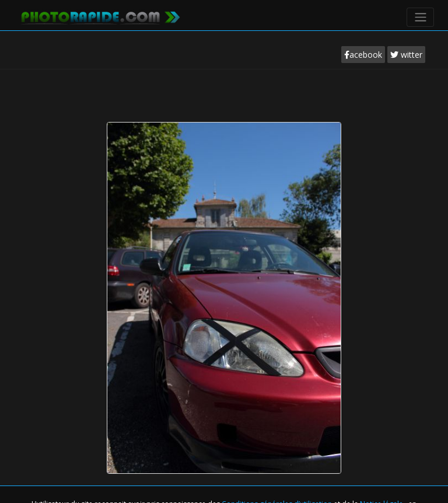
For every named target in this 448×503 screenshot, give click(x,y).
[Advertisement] (224, 104)
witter (406, 55)
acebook (363, 55)
